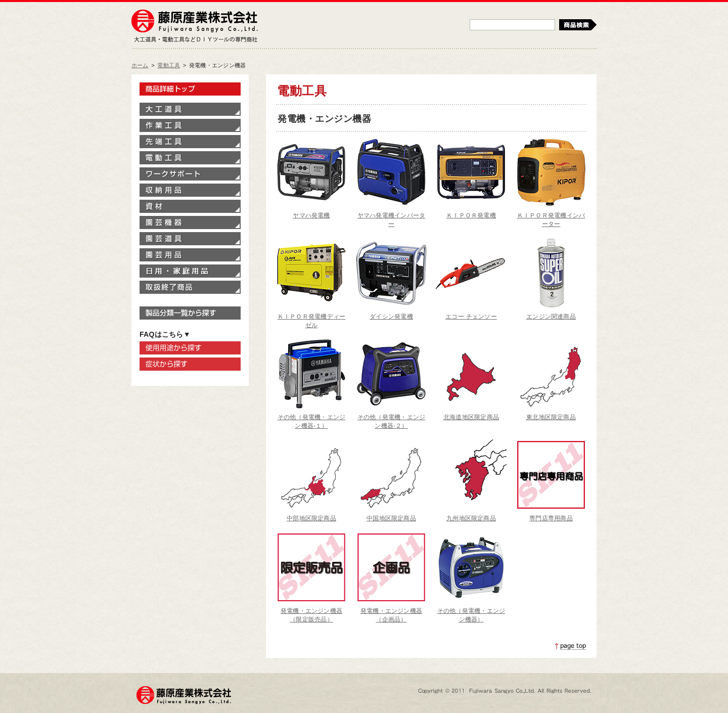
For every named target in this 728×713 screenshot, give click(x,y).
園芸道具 (190, 239)
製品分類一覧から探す (190, 313)
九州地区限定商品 (471, 518)
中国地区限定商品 (391, 518)
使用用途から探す (190, 348)
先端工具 (190, 142)
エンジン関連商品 (551, 317)
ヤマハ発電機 (311, 215)
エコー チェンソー (471, 317)
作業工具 (190, 125)
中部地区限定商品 (311, 518)
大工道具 (190, 109)
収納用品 (190, 190)
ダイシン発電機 (391, 317)
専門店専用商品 (551, 518)
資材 (190, 206)
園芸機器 (190, 222)
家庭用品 (190, 271)
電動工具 (169, 65)
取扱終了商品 (190, 287)
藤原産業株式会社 (195, 22)
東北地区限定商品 (551, 417)
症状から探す (190, 364)
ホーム (140, 65)
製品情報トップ (190, 89)
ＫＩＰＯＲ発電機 (471, 215)
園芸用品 (190, 255)
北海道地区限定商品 (471, 417)
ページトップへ (571, 646)
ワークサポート (190, 174)
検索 (578, 25)
